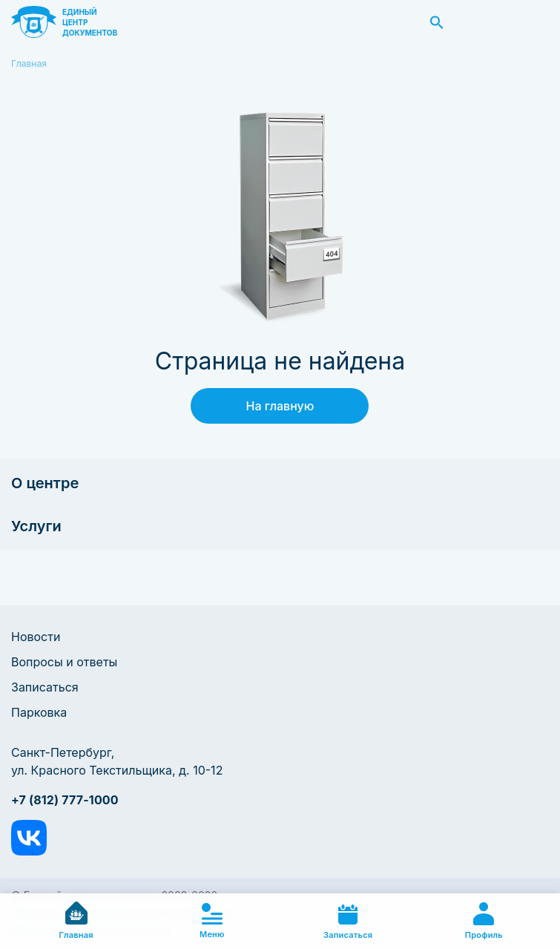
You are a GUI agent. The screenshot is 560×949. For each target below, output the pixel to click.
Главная (29, 63)
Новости (36, 637)
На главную (280, 406)
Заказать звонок (533, 22)
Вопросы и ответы (64, 662)
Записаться (45, 687)
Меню (212, 921)
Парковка (39, 712)
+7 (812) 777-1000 (65, 800)
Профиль (484, 921)
